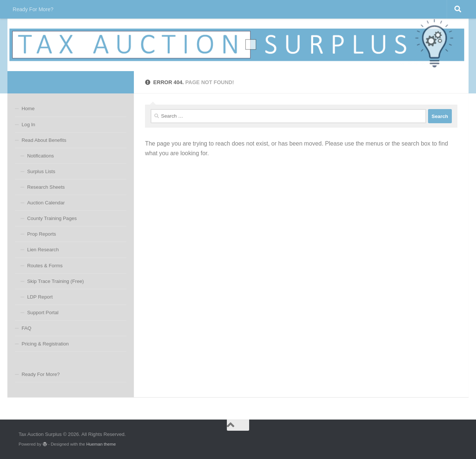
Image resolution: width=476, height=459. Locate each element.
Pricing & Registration (45, 344)
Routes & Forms (45, 266)
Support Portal (43, 313)
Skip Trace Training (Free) (55, 281)
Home (28, 109)
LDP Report (40, 297)
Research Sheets (46, 187)
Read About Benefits (44, 140)
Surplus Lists (41, 171)
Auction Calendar (46, 203)
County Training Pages (52, 218)
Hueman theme (101, 444)
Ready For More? (33, 9)
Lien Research (43, 250)
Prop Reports (42, 234)
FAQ (26, 328)
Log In (28, 125)
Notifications (41, 156)
